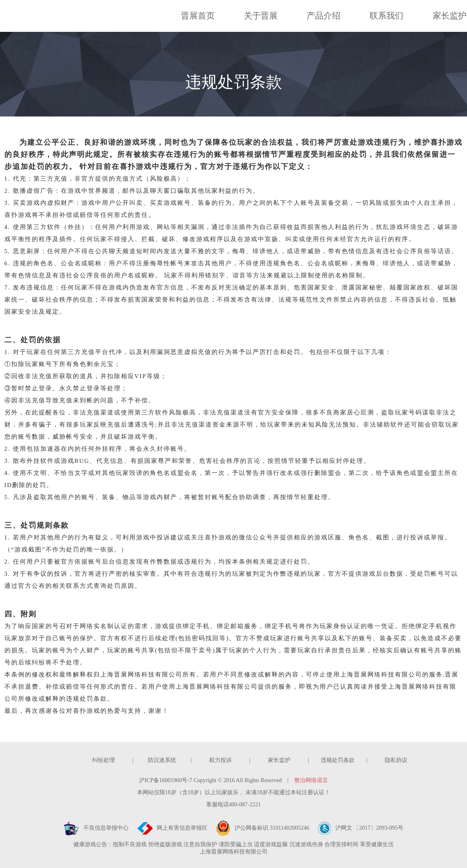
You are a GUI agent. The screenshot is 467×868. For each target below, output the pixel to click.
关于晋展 (261, 16)
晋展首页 (198, 16)
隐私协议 (396, 760)
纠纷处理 (104, 760)
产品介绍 (324, 16)
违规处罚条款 (338, 760)
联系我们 (386, 16)
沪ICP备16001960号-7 (165, 780)
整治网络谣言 (311, 780)
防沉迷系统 (162, 760)
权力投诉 (220, 760)
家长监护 (450, 16)
